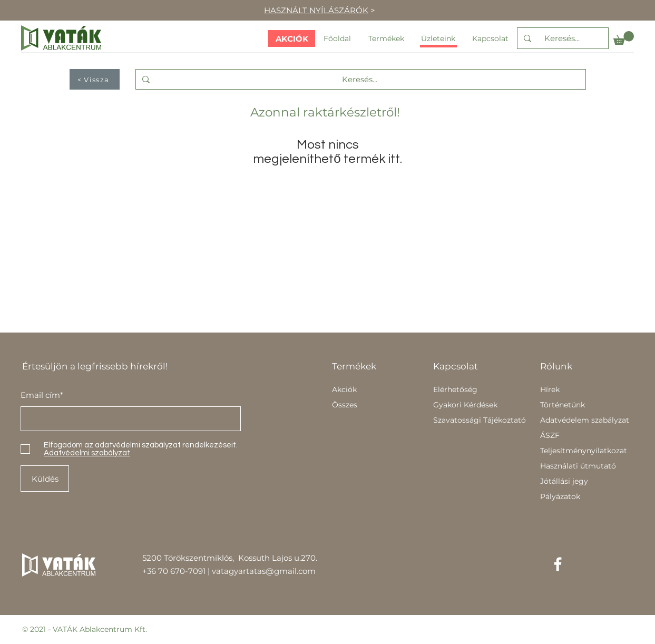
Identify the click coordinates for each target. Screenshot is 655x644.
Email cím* (42, 395)
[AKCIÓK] (292, 38)
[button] (624, 38)
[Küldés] (45, 479)
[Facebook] (558, 564)
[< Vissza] (95, 79)
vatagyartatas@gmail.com (264, 571)
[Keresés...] (562, 38)
